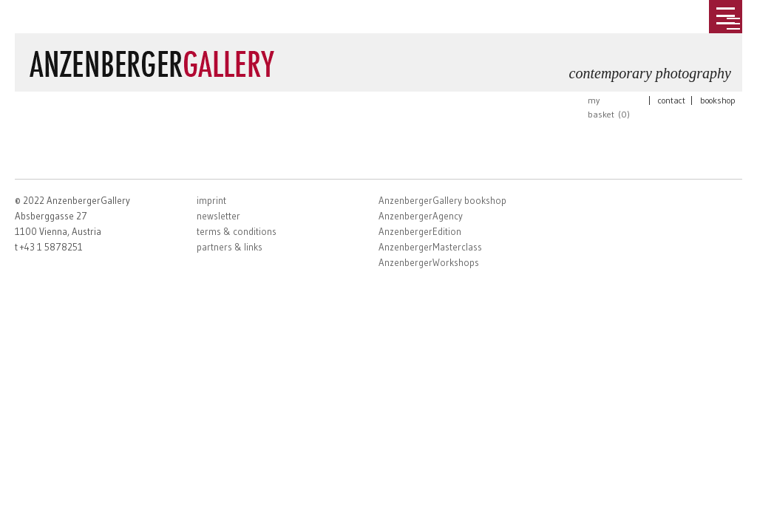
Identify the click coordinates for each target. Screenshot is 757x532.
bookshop (718, 100)
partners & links (230, 247)
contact (672, 100)
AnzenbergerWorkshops (429, 262)
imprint (211, 200)
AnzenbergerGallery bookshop (442, 200)
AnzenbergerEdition (420, 231)
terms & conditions (237, 231)
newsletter (218, 216)
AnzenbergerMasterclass (430, 247)
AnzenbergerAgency (421, 216)
